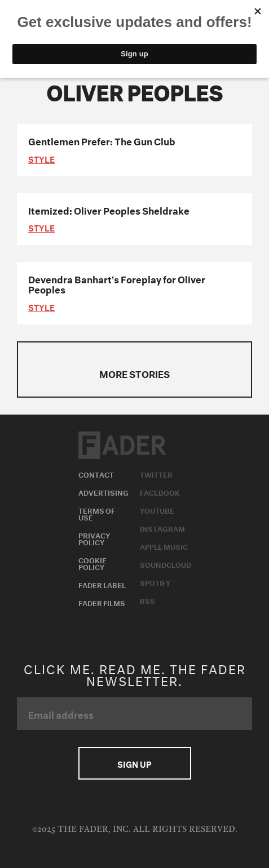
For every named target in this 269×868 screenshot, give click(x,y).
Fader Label (102, 584)
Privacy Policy (94, 538)
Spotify (155, 582)
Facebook (160, 492)
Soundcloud (166, 564)
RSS (147, 600)
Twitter (156, 474)
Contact (96, 474)
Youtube (157, 510)
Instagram (162, 528)
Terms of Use (97, 513)
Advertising (103, 492)
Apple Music (164, 546)
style (41, 158)
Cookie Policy (92, 563)
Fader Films (102, 602)
